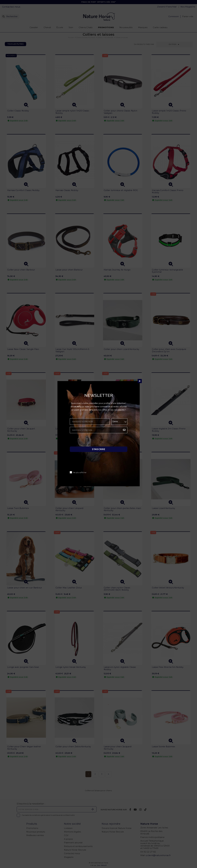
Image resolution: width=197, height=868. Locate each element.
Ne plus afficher (80, 473)
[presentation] (91, 441)
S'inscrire (99, 449)
